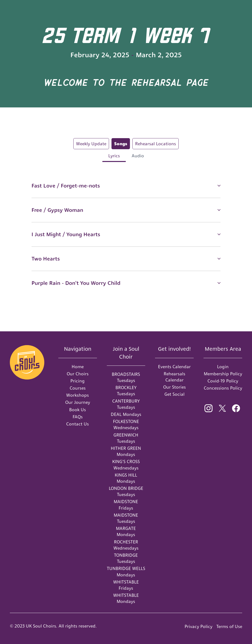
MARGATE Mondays (126, 531)
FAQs (78, 417)
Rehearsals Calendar (174, 377)
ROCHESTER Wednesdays (126, 545)
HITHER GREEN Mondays (126, 451)
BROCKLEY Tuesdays (126, 391)
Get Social (174, 394)
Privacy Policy (198, 626)
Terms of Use (229, 626)
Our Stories (174, 387)
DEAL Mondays (126, 414)
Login (223, 367)
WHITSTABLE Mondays (126, 598)
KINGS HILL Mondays (126, 478)
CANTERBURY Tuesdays (126, 404)
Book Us (78, 410)
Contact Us (78, 424)
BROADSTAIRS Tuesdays (126, 377)
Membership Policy (223, 374)
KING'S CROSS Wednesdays (126, 465)
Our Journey (78, 402)
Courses (78, 388)
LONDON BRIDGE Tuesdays (126, 491)
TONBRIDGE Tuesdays (126, 558)
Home (78, 367)
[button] (126, 186)
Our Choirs (78, 374)
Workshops (78, 395)
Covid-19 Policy (223, 381)
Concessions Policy (223, 388)
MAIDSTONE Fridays (126, 505)
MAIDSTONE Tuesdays (126, 518)
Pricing (78, 381)
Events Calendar (174, 367)
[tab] (91, 144)
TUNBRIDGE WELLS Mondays (126, 571)
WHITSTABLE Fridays (126, 585)
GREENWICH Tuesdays (126, 438)
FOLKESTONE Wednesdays (126, 424)
